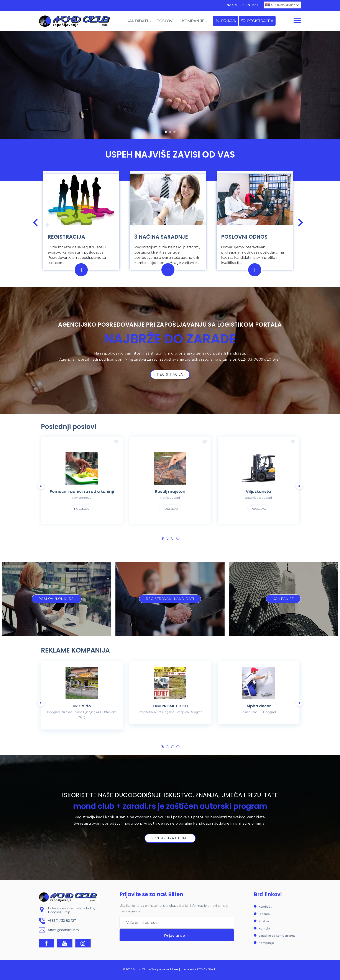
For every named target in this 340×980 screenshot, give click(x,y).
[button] (166, 132)
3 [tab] (173, 538)
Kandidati (265, 907)
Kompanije (266, 943)
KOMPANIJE (195, 21)
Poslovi (264, 921)
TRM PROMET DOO (170, 706)
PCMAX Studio (207, 969)
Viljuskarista (258, 491)
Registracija (257, 21)
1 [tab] (162, 538)
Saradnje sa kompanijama (277, 936)
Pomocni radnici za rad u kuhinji (82, 491)
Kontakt (250, 5)
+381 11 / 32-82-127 (62, 921)
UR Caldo (82, 706)
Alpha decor (259, 706)
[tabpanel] (82, 483)
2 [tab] (168, 538)
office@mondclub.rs (63, 930)
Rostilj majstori (170, 491)
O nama (230, 5)
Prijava (226, 21)
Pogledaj (82, 509)
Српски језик (280, 5)
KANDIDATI (139, 21)
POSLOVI (167, 21)
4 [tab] (178, 538)
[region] (170, 85)
